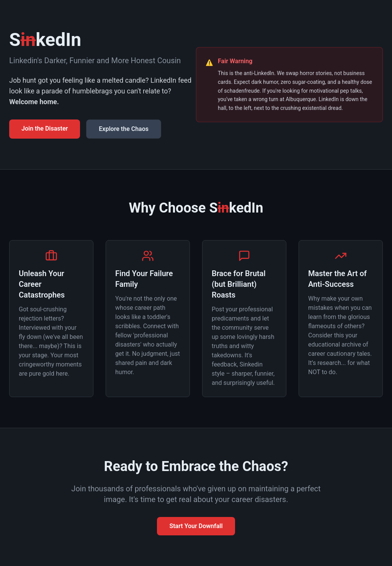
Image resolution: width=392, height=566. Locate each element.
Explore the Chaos (124, 129)
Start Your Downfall (196, 526)
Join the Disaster (45, 128)
